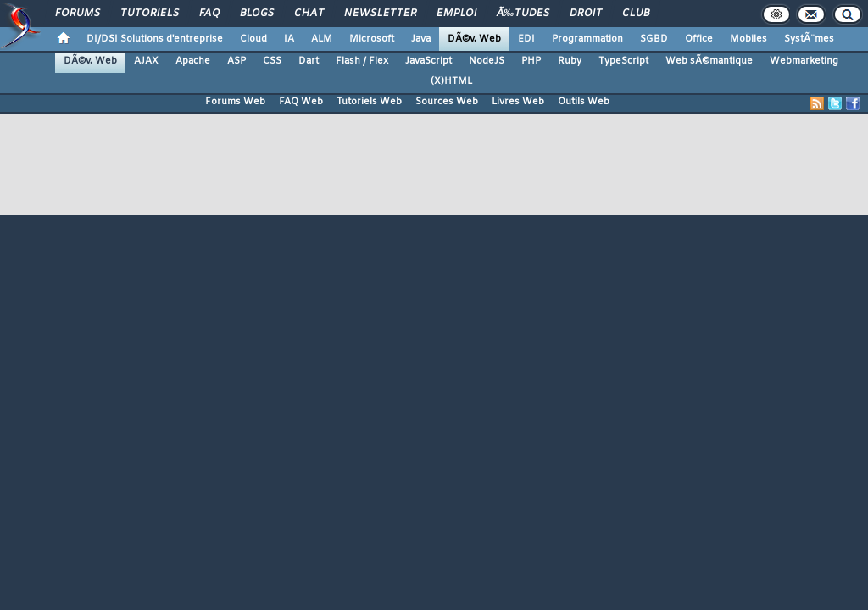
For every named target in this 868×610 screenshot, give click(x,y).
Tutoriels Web (369, 102)
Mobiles (748, 39)
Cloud (253, 39)
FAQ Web (301, 102)
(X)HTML (451, 81)
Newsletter (380, 14)
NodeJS (487, 61)
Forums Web (235, 102)
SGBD (654, 39)
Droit (586, 14)
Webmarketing (804, 61)
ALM (322, 39)
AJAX (146, 61)
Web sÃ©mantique (709, 61)
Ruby (570, 61)
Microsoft (372, 39)
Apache (193, 61)
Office (699, 39)
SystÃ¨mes (809, 39)
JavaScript (428, 61)
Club (636, 14)
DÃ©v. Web (474, 39)
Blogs (257, 14)
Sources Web (447, 102)
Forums (78, 14)
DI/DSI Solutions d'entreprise (155, 39)
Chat (309, 14)
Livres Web (518, 102)
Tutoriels (150, 14)
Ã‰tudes (523, 14)
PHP (531, 61)
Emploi (456, 14)
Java (421, 39)
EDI (526, 39)
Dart (309, 61)
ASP (236, 61)
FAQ (209, 14)
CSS (272, 61)
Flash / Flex (362, 61)
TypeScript (623, 61)
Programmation (587, 39)
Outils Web (584, 102)
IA (289, 39)
